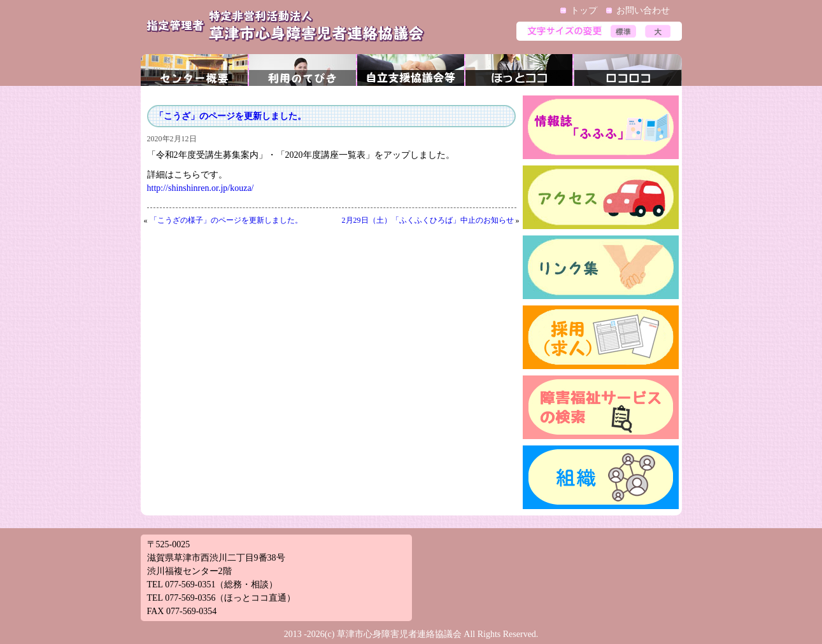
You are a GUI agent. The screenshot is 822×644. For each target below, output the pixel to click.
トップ (584, 10)
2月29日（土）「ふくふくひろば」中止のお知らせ (428, 220)
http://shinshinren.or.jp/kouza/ (201, 188)
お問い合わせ (643, 10)
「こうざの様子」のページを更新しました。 (226, 220)
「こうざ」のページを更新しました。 (230, 116)
